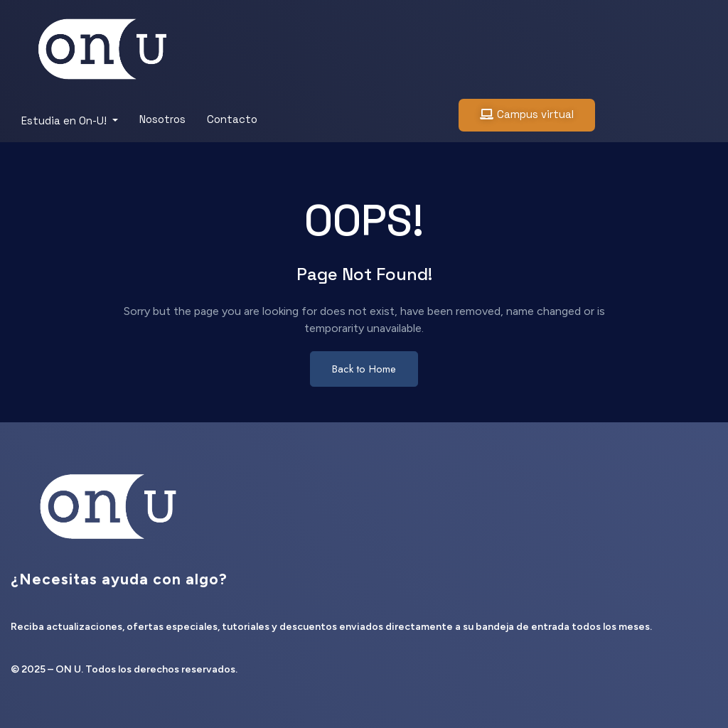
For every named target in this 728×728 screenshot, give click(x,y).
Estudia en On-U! (65, 121)
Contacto (232, 119)
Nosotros (162, 119)
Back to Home (364, 369)
